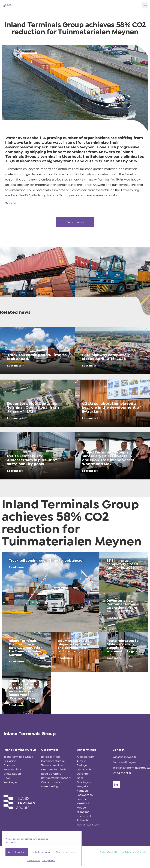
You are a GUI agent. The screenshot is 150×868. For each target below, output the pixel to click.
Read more (16, 567)
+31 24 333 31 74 (122, 773)
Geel (80, 778)
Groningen (84, 782)
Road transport (51, 774)
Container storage (53, 761)
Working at (11, 782)
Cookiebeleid (34, 861)
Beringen (83, 765)
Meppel (82, 808)
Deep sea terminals (54, 770)
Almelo (81, 761)
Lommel (82, 799)
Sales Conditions (111, 852)
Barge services (51, 757)
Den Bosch (84, 770)
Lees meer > (15, 366)
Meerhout (83, 804)
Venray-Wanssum (88, 825)
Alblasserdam (86, 757)
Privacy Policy (48, 861)
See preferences (66, 852)
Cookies (142, 852)
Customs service (52, 782)
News (7, 778)
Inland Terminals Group (18, 757)
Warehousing (50, 787)
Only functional (41, 852)
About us (9, 765)
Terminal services (52, 765)
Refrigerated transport (56, 778)
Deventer (83, 774)
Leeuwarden (85, 795)
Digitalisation (12, 774)
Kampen (82, 791)
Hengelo (82, 787)
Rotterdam (84, 820)
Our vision (10, 761)
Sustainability (12, 770)
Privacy (129, 852)
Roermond (84, 816)
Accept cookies (17, 852)
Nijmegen (83, 812)
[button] (145, 5)
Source (11, 203)
